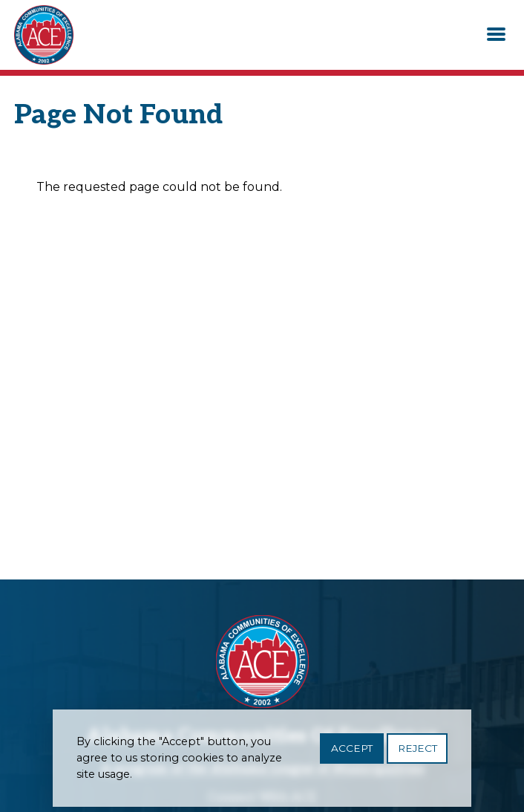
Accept (352, 753)
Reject (417, 753)
